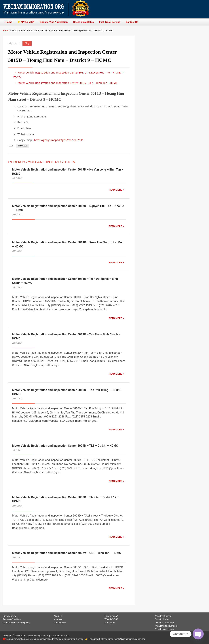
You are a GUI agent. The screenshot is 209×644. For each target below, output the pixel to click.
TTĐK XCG (23, 146)
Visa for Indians (163, 619)
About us (58, 616)
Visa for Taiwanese (165, 623)
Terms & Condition (12, 619)
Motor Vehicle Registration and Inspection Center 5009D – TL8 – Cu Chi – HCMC (65, 446)
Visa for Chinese (164, 616)
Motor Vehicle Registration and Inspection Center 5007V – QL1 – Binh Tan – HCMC (65, 83)
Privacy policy (9, 616)
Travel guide (60, 623)
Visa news (59, 619)
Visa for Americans (165, 629)
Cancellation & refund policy (16, 623)
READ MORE (115, 190)
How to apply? (111, 616)
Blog (27, 43)
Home (6, 31)
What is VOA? (111, 619)
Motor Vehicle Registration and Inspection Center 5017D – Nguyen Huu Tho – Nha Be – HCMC (68, 75)
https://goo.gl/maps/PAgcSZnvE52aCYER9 (59, 140)
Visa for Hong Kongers (167, 626)
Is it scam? (110, 623)
